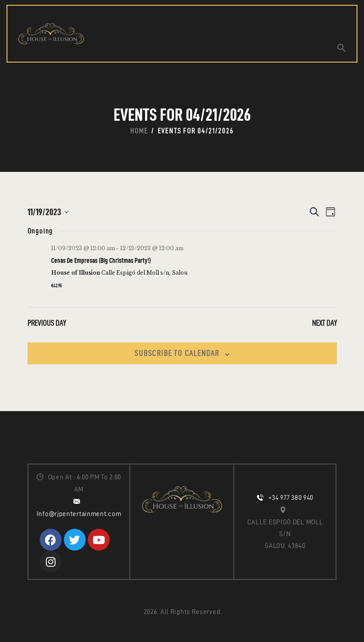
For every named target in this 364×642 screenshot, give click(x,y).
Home (139, 131)
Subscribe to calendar (177, 353)
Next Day (324, 323)
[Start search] (341, 48)
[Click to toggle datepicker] (48, 212)
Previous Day (47, 323)
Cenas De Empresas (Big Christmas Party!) (101, 260)
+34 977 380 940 (291, 498)
